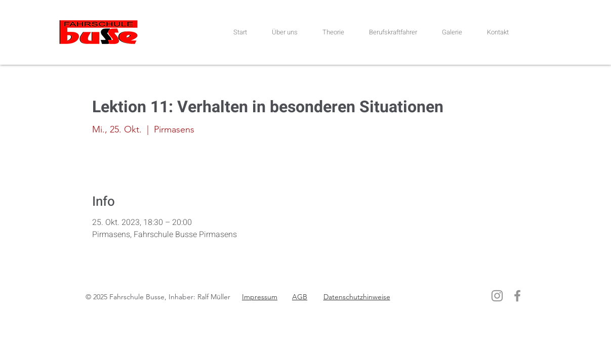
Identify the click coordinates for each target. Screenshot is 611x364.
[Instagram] (497, 296)
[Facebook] (517, 296)
